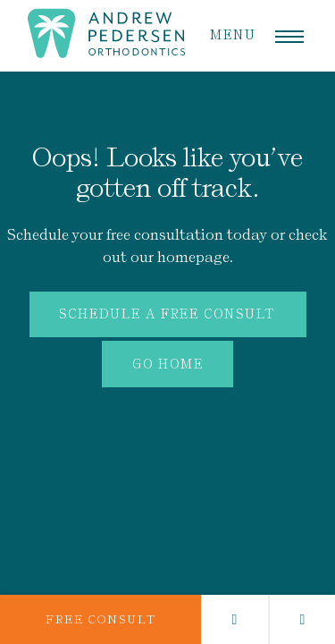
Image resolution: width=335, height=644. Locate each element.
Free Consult (101, 619)
